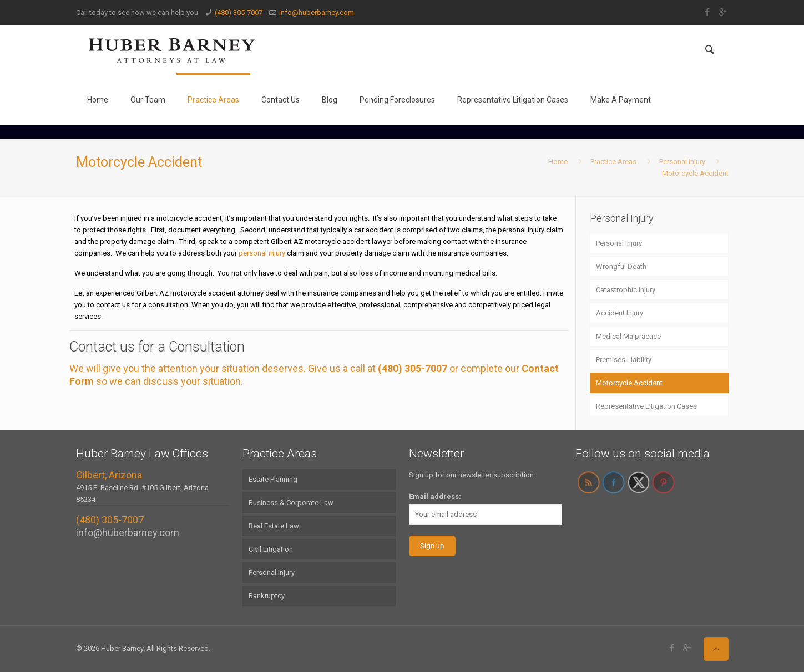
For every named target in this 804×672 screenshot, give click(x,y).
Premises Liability (624, 360)
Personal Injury (682, 162)
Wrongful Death (621, 266)
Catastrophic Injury (626, 290)
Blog (330, 100)
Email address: (435, 497)
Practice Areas (213, 100)
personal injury (262, 253)
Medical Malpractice (628, 336)
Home (98, 100)
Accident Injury (620, 313)
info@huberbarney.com (317, 12)
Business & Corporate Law (291, 503)
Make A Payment (621, 100)
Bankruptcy (267, 596)
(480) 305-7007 (239, 12)
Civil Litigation (271, 549)
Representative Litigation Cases (513, 100)
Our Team (148, 100)
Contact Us (280, 100)
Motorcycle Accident (695, 173)
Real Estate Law (274, 526)
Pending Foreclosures (397, 100)
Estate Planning (273, 479)
